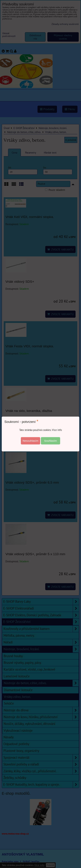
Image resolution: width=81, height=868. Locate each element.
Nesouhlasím (31, 441)
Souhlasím (51, 441)
